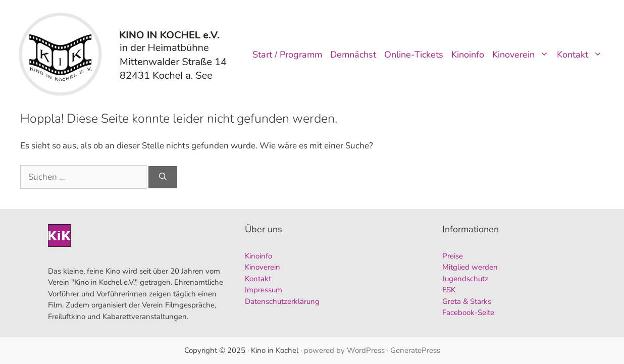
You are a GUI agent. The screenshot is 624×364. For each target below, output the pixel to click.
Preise (453, 256)
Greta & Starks (467, 301)
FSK (449, 290)
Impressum (264, 290)
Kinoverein (523, 55)
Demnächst (353, 55)
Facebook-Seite (468, 313)
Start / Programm (287, 55)
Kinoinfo (468, 55)
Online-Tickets (414, 55)
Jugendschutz (465, 279)
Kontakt (582, 55)
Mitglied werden (470, 267)
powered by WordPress (344, 350)
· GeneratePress (413, 350)
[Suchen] (163, 177)
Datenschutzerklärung (282, 301)
